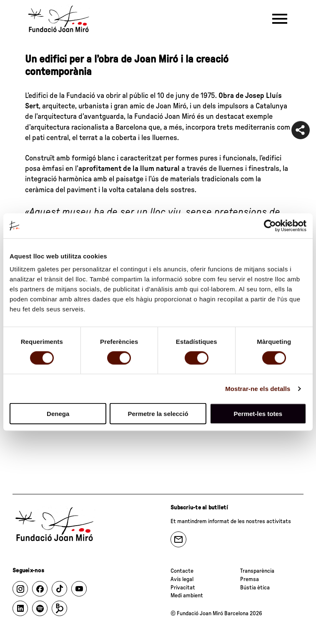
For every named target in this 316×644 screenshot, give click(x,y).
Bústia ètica (255, 588)
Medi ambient (187, 596)
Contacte (182, 571)
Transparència (257, 571)
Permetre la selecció (158, 414)
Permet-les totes (258, 414)
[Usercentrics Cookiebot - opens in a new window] (270, 226)
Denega (58, 414)
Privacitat (183, 588)
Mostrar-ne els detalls (258, 388)
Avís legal (182, 579)
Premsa (250, 579)
